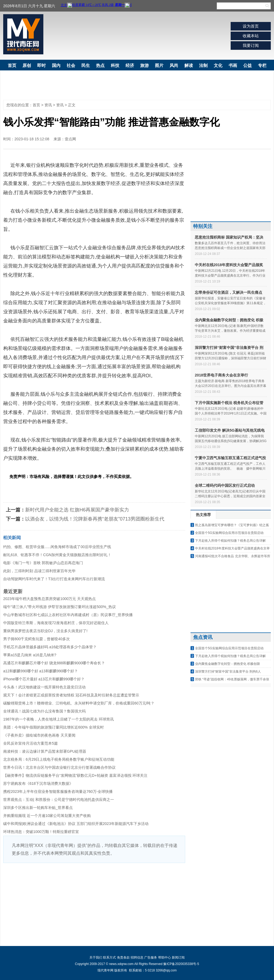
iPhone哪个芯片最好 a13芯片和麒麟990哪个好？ (44, 679)
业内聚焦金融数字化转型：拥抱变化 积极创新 (228, 664)
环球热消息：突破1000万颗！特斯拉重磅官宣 (41, 832)
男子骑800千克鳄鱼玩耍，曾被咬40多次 (37, 639)
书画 (233, 65)
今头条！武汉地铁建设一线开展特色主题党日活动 (44, 687)
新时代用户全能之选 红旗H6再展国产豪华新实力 (77, 510)
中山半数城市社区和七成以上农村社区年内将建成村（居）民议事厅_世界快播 (68, 615)
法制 (203, 65)
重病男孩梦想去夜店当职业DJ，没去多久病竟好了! (45, 631)
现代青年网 (23, 34)
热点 (100, 65)
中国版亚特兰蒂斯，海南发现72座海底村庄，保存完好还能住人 (56, 623)
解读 (189, 65)
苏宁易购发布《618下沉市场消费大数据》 (38, 783)
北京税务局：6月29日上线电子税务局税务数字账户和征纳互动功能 (59, 759)
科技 (115, 65)
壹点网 (70, 139)
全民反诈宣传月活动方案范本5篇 (31, 743)
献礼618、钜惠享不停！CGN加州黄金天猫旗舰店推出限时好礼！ (57, 555)
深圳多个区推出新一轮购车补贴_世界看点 (38, 808)
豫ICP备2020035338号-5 (181, 964)
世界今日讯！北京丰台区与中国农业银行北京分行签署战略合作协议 (59, 767)
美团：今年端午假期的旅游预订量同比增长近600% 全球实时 (54, 727)
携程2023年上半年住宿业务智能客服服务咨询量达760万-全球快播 (58, 791)
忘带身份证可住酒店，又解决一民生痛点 (229, 292)
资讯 (48, 105)
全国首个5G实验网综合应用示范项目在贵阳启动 (229, 533)
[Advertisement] (137, 36)
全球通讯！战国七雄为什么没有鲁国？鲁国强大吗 (44, 711)
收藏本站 (251, 36)
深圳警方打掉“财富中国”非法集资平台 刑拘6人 (228, 672)
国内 (56, 65)
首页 (12, 65)
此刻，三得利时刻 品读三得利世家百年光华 (39, 571)
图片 (159, 65)
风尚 (174, 65)
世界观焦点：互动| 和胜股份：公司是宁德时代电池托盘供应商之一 (59, 800)
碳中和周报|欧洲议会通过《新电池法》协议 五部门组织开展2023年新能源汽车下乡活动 (76, 824)
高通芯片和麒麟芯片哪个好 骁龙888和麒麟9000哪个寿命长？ (54, 663)
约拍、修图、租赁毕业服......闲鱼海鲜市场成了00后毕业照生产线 (57, 547)
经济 (130, 65)
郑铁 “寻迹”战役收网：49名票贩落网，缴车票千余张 (232, 679)
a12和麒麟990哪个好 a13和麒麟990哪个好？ (41, 671)
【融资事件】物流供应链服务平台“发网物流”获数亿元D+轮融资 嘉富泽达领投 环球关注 (75, 775)
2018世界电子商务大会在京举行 (221, 375)
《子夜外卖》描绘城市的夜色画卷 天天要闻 (39, 735)
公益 (248, 65)
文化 (218, 65)
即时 (41, 65)
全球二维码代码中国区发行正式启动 (225, 485)
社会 (71, 65)
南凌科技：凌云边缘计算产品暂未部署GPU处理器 (45, 751)
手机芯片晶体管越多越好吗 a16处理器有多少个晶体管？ (50, 647)
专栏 (262, 65)
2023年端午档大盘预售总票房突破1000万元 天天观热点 (50, 599)
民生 (86, 65)
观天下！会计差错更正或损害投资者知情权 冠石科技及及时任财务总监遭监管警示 (71, 695)
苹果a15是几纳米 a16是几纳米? (30, 655)
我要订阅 (251, 45)
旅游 (144, 65)
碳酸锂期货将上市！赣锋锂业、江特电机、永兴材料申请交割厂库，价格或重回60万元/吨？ (79, 703)
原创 (27, 65)
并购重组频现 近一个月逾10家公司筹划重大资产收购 (47, 816)
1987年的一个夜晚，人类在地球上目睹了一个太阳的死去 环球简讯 (58, 719)
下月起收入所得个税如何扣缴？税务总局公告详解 (230, 541)
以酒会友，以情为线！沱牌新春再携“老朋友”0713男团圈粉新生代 (95, 519)
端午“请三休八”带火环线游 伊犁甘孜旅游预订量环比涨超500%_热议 (60, 607)
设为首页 (251, 26)
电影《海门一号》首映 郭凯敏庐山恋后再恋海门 (43, 563)
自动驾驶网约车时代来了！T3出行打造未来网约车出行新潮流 (54, 579)
